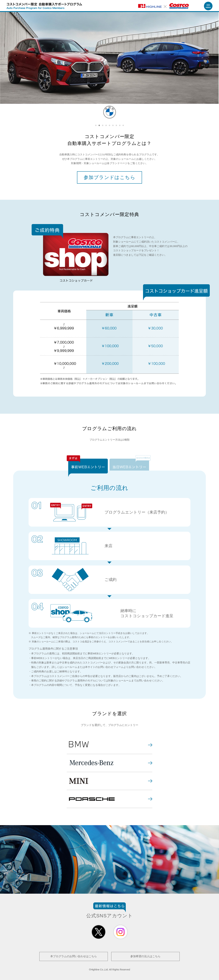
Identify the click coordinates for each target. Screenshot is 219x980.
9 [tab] (123, 125)
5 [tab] (109, 125)
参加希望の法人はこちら (145, 956)
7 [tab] (116, 125)
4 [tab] (106, 125)
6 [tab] (113, 125)
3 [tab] (103, 125)
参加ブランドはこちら (109, 177)
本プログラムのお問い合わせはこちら (74, 956)
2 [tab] (99, 125)
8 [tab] (120, 125)
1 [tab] (96, 125)
